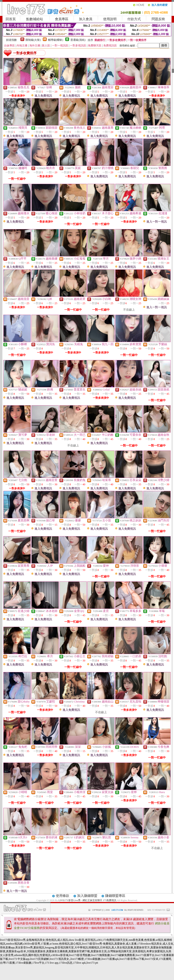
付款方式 (134, 19)
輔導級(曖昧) (56, 40)
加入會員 (86, 19)
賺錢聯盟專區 (115, 896)
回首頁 (11, 19)
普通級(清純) (78, 40)
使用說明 (110, 19)
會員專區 (62, 19)
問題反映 (158, 19)
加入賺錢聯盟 (87, 896)
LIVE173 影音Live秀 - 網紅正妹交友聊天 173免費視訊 (87, 900)
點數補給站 (35, 19)
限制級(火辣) (33, 40)
